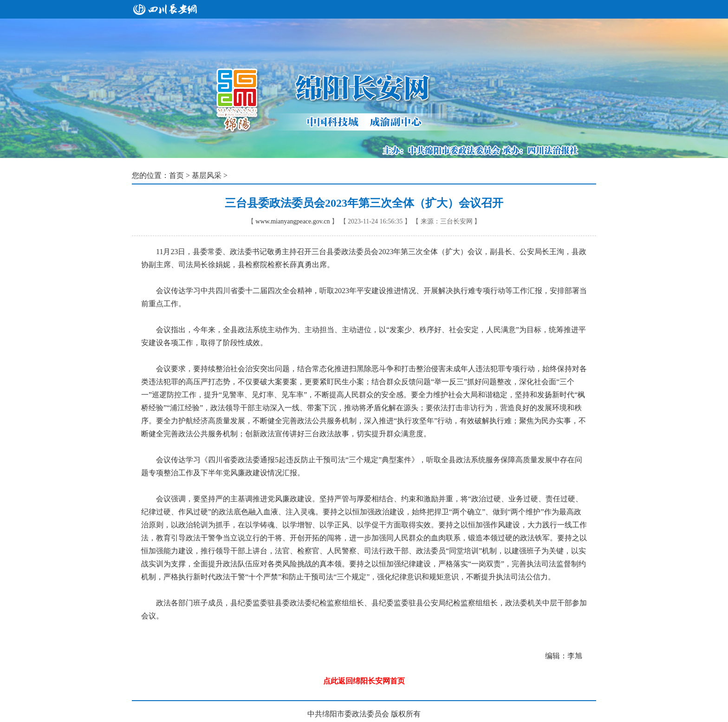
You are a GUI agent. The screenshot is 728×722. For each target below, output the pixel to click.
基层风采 (207, 175)
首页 (176, 175)
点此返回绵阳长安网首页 (364, 681)
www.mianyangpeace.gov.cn (292, 221)
